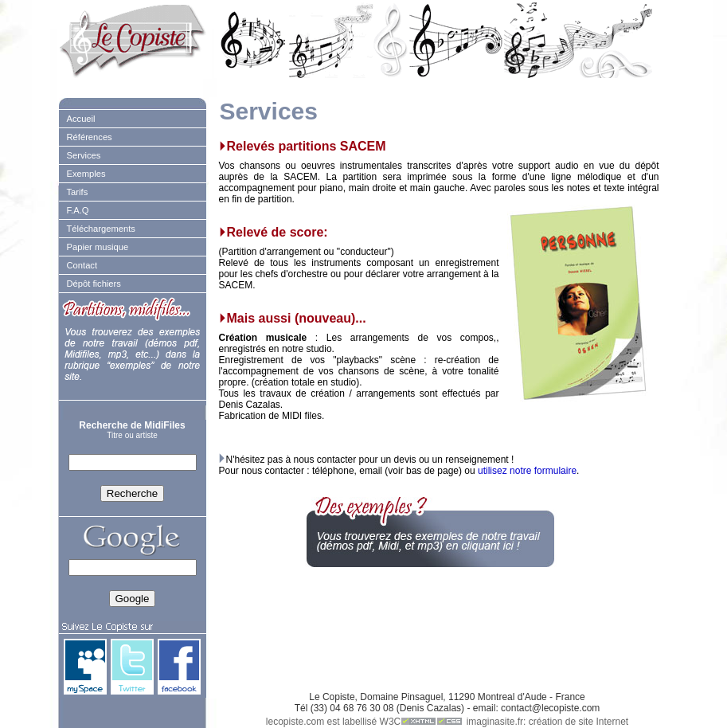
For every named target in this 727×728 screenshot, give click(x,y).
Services (84, 155)
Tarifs (78, 192)
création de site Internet (578, 722)
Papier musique (98, 247)
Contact (82, 265)
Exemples (86, 174)
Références (90, 137)
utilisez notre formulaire (527, 471)
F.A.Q (78, 210)
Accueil (81, 119)
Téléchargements (101, 229)
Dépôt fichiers (94, 284)
